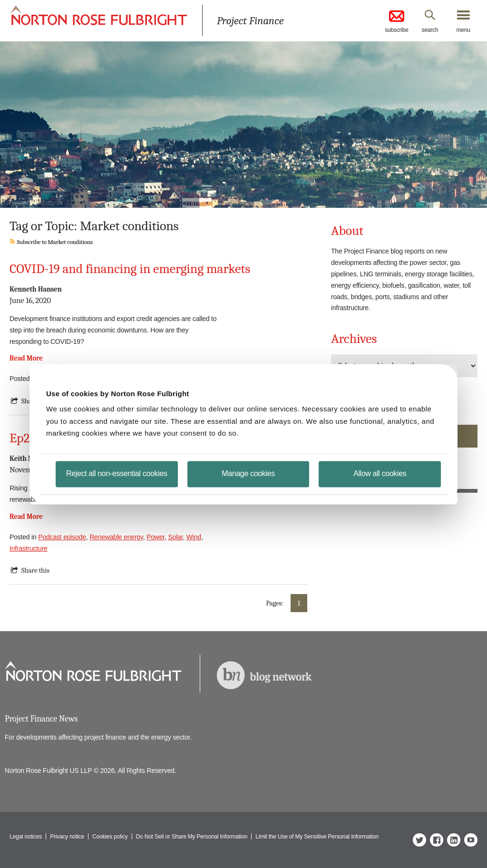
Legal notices (26, 837)
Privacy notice (67, 837)
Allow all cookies (380, 473)
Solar (175, 537)
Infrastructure (29, 548)
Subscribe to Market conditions (51, 242)
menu (463, 30)
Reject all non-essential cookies (117, 473)
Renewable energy (116, 537)
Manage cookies (248, 473)
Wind (194, 537)
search (430, 30)
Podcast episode (62, 537)
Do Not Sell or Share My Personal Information (192, 837)
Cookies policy (110, 837)
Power (156, 537)
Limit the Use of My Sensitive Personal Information (317, 837)
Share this (35, 570)
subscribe (397, 21)
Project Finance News (41, 719)
